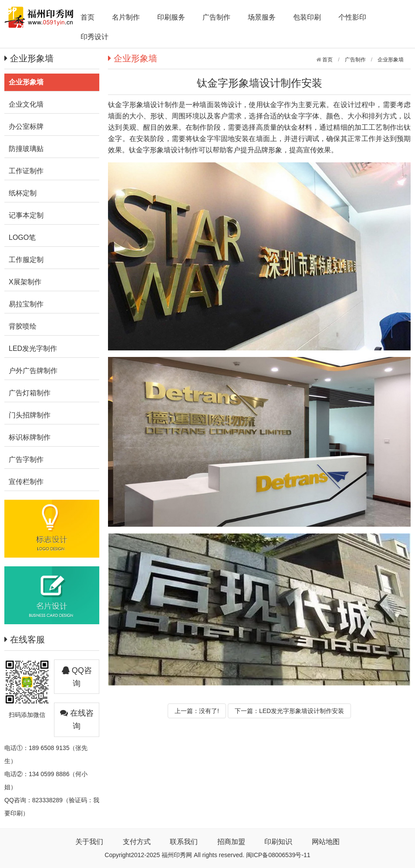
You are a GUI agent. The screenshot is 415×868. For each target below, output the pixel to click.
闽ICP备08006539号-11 (278, 855)
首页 (88, 17)
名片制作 (126, 17)
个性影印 (352, 17)
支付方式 (137, 842)
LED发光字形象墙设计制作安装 (302, 711)
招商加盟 (231, 842)
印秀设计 (94, 37)
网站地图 (326, 842)
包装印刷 (307, 17)
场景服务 (262, 17)
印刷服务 (171, 17)
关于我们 (89, 842)
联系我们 (184, 842)
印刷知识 (278, 842)
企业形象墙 (391, 60)
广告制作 (216, 17)
